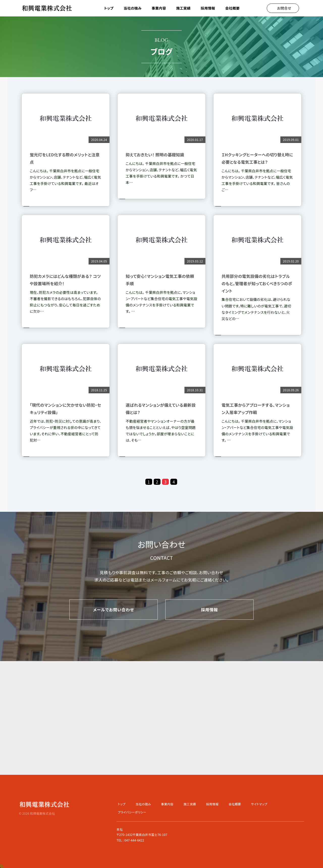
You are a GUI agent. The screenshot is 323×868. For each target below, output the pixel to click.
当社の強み (133, 8)
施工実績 (183, 8)
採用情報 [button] (208, 8)
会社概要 (232, 8)
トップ (109, 8)
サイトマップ (259, 804)
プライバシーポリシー (132, 812)
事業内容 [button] (159, 8)
